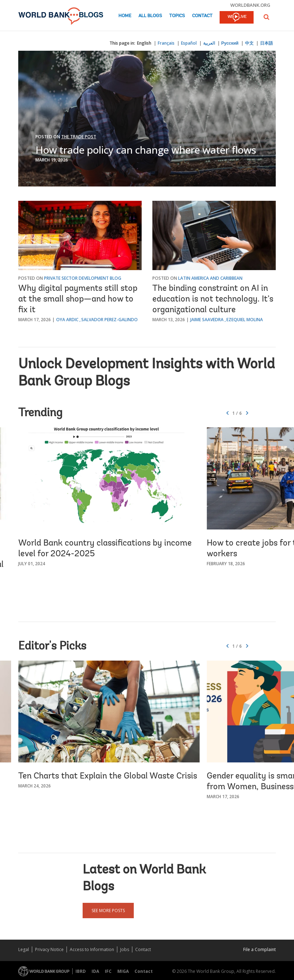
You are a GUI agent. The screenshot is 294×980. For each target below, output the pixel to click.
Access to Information (92, 949)
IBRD (81, 971)
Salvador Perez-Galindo (109, 320)
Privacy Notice (49, 949)
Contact (202, 16)
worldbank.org (250, 5)
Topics (177, 16)
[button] (266, 17)
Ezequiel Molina (245, 320)
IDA (95, 971)
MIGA (123, 971)
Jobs (125, 949)
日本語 (266, 43)
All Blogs (150, 16)
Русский (230, 43)
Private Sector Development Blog (83, 278)
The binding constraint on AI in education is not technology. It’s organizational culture (213, 299)
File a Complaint (259, 949)
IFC (108, 971)
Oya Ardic (67, 320)
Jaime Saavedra (207, 320)
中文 (249, 43)
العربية (209, 43)
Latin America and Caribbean (210, 278)
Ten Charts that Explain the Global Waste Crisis (108, 776)
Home (125, 16)
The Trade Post (79, 137)
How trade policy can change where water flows (146, 150)
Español (189, 43)
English (144, 43)
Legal (24, 949)
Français (166, 43)
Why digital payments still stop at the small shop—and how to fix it (78, 299)
